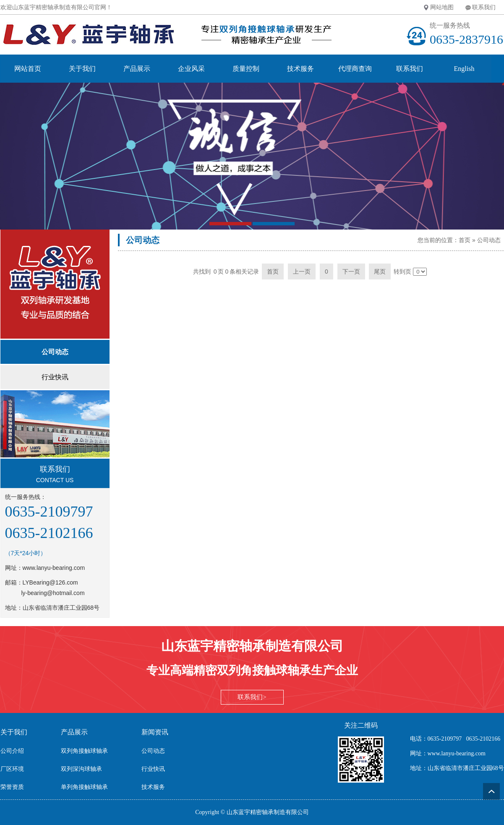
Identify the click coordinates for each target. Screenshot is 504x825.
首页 (465, 240)
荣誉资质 (12, 787)
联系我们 (484, 7)
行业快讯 (153, 769)
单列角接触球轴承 (84, 787)
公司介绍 (12, 751)
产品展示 (137, 69)
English (464, 69)
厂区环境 (12, 769)
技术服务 (300, 69)
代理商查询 (355, 69)
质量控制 (246, 69)
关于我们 (82, 69)
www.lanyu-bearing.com (54, 568)
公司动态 (489, 240)
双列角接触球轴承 (84, 751)
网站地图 (442, 7)
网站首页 (28, 69)
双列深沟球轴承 (81, 769)
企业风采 (191, 69)
